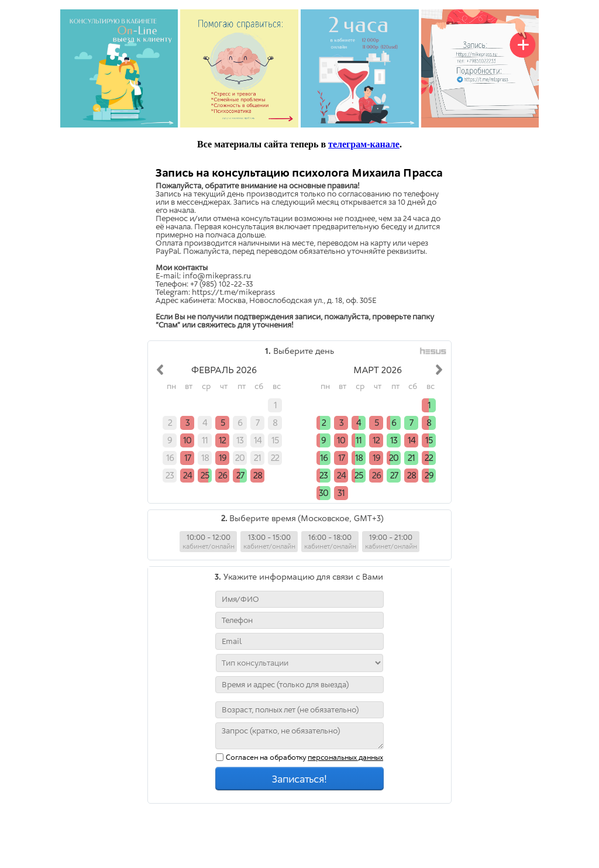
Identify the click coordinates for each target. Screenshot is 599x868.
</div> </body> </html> (299, 510)
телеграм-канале (364, 144)
